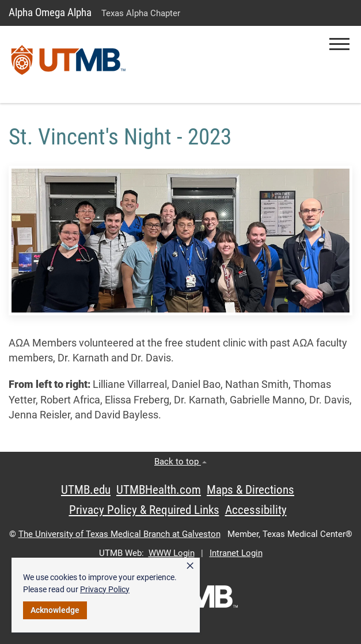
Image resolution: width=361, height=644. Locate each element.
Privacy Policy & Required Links (144, 510)
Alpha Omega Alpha (50, 12)
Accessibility (256, 510)
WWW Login (172, 553)
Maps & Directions (250, 490)
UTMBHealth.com (159, 490)
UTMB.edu (86, 490)
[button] (339, 44)
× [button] (190, 566)
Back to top (180, 462)
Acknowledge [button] (55, 610)
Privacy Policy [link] (105, 589)
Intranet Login (236, 553)
